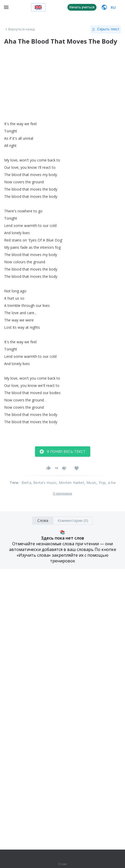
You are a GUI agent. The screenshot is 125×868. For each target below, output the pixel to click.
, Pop (101, 483)
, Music (90, 483)
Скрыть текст (106, 29)
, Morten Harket (71, 483)
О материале (63, 494)
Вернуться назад (19, 29)
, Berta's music (44, 483)
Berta (26, 483)
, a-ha (110, 483)
